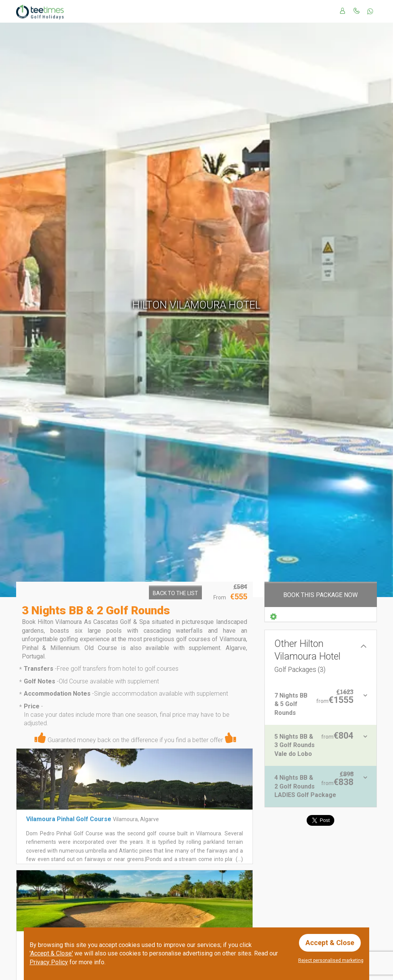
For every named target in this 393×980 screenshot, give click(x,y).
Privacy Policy (49, 962)
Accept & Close (330, 943)
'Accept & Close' (51, 953)
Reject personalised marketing (331, 960)
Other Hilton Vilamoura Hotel (307, 656)
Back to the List (175, 593)
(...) (239, 859)
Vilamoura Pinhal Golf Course (69, 819)
